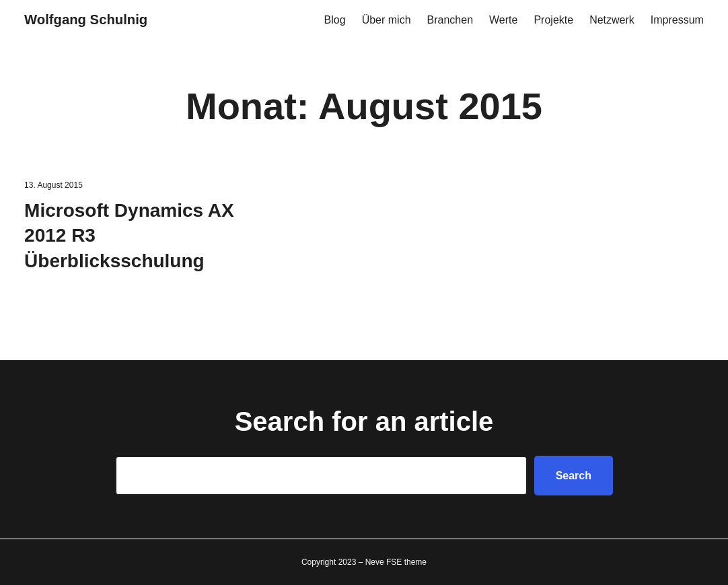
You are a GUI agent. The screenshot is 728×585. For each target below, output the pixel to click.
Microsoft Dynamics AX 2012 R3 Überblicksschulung (129, 236)
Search (574, 476)
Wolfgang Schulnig (86, 20)
